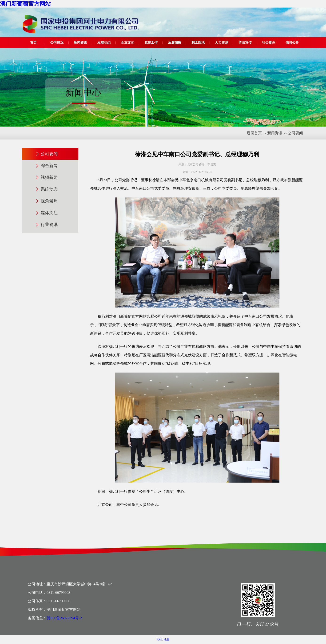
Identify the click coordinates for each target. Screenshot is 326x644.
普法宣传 (245, 43)
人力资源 (222, 43)
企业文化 (127, 43)
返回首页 (254, 133)
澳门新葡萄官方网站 (25, 4)
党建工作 (151, 43)
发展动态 (104, 43)
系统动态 (49, 189)
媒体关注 (49, 213)
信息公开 (292, 43)
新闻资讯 (80, 43)
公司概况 (57, 43)
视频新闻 (49, 177)
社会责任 (269, 43)
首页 (33, 43)
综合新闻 (49, 166)
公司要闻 (295, 133)
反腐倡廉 (175, 43)
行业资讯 (49, 225)
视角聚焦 (49, 201)
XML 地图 (163, 640)
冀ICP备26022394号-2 (64, 618)
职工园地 (198, 43)
